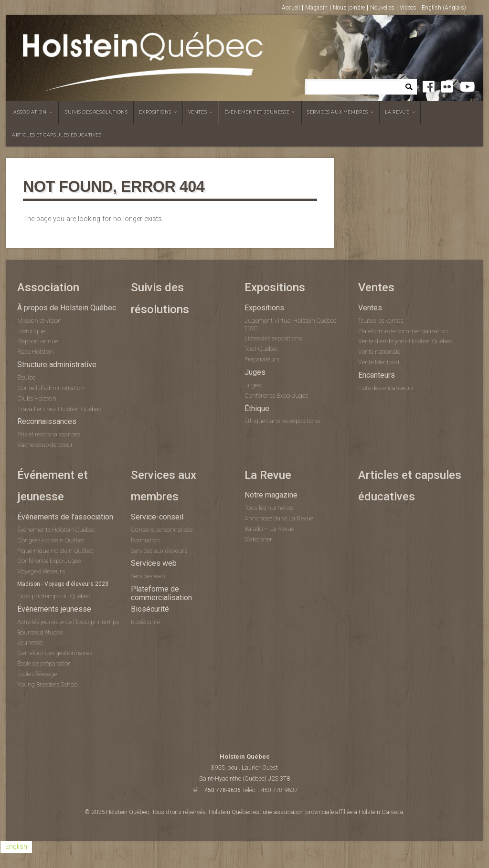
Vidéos (408, 8)
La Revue (397, 112)
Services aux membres (338, 112)
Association (30, 112)
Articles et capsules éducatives (57, 135)
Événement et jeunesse (257, 112)
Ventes (198, 112)
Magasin (316, 8)
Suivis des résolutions (96, 112)
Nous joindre (349, 8)
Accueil (291, 8)
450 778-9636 (223, 790)
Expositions (155, 112)
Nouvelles (382, 8)
